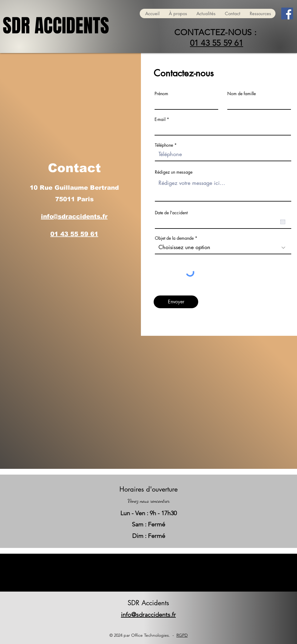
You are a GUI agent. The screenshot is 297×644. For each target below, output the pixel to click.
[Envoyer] (176, 302)
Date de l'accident (171, 213)
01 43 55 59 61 (217, 43)
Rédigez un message (174, 172)
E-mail (160, 119)
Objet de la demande (174, 238)
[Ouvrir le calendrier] (283, 222)
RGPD (182, 635)
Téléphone (164, 145)
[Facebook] (287, 13)
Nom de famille (242, 94)
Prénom (161, 94)
